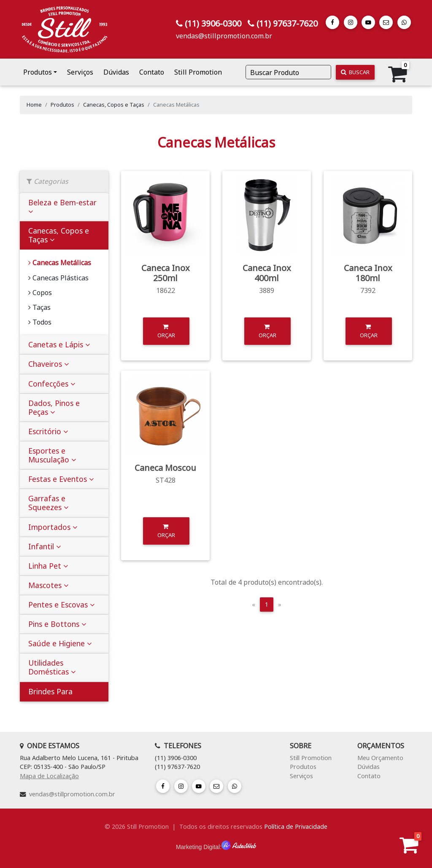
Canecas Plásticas (58, 278)
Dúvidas (116, 72)
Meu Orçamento (380, 758)
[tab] (64, 207)
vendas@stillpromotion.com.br (224, 36)
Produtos (38, 72)
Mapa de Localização (49, 776)
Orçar (166, 331)
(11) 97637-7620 (287, 23)
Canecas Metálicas (60, 263)
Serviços (80, 72)
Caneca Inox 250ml (166, 273)
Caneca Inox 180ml (368, 273)
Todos (40, 322)
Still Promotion (198, 72)
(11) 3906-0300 (213, 23)
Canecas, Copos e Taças (114, 105)
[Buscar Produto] (288, 72)
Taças (39, 307)
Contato (152, 72)
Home (34, 105)
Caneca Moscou (165, 468)
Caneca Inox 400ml (267, 273)
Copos (40, 293)
